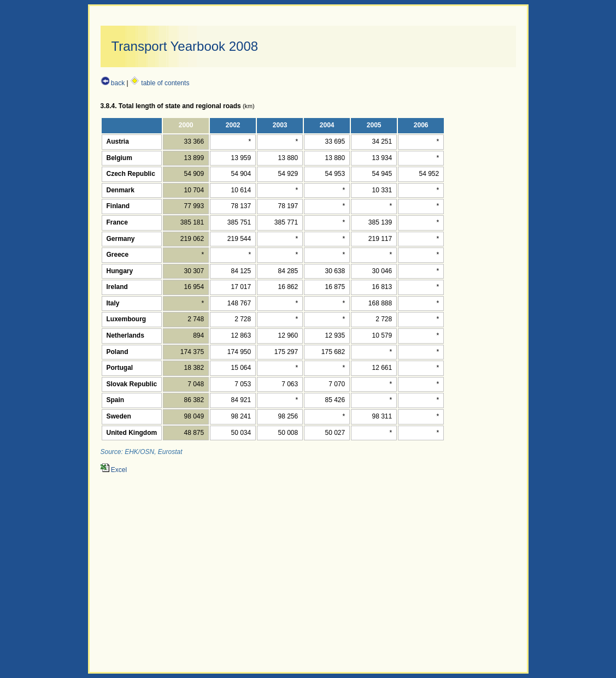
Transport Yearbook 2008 (185, 46)
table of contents (160, 83)
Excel (114, 470)
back (113, 83)
